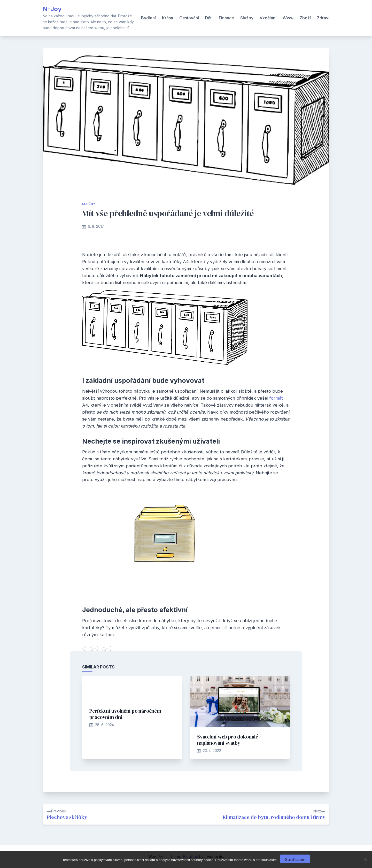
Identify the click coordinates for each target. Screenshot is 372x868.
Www (288, 18)
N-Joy (52, 9)
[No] (366, 859)
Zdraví (323, 18)
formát (276, 398)
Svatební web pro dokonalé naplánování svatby (228, 740)
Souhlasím (295, 859)
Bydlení (148, 18)
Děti (209, 18)
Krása (168, 18)
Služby (247, 18)
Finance (226, 18)
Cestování (189, 18)
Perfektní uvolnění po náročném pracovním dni (125, 714)
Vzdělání (268, 18)
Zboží (305, 18)
